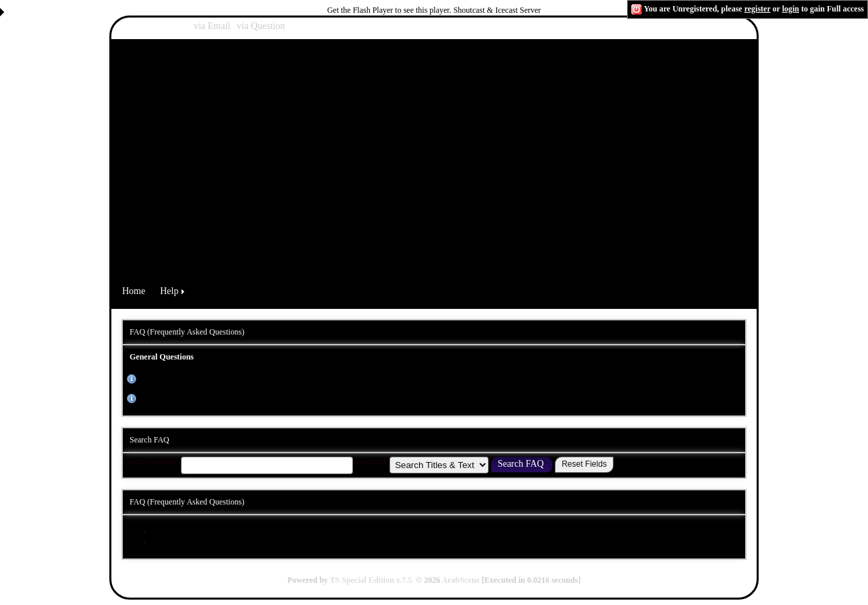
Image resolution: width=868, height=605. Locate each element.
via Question (261, 26)
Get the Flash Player (360, 10)
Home (134, 291)
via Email (212, 26)
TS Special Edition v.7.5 (371, 580)
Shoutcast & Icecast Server (497, 10)
